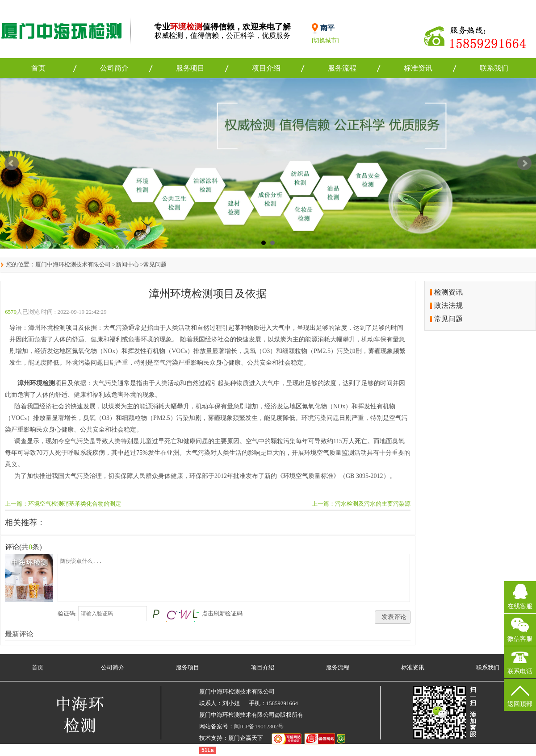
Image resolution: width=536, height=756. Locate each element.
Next (524, 163)
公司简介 (114, 68)
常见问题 (155, 264)
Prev (12, 163)
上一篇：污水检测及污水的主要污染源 (361, 504)
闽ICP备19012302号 (259, 726)
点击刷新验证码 (222, 613)
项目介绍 (266, 68)
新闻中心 (127, 264)
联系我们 (494, 68)
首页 (38, 68)
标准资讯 (418, 68)
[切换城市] (325, 40)
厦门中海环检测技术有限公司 (73, 264)
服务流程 (342, 68)
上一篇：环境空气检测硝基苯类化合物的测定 (63, 504)
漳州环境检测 (36, 383)
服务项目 (190, 68)
